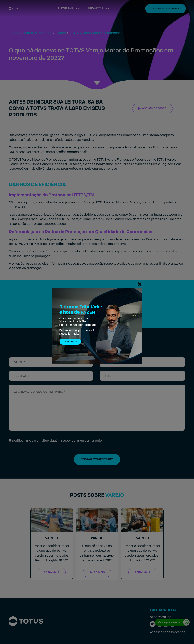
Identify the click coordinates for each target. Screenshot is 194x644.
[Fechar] (140, 284)
